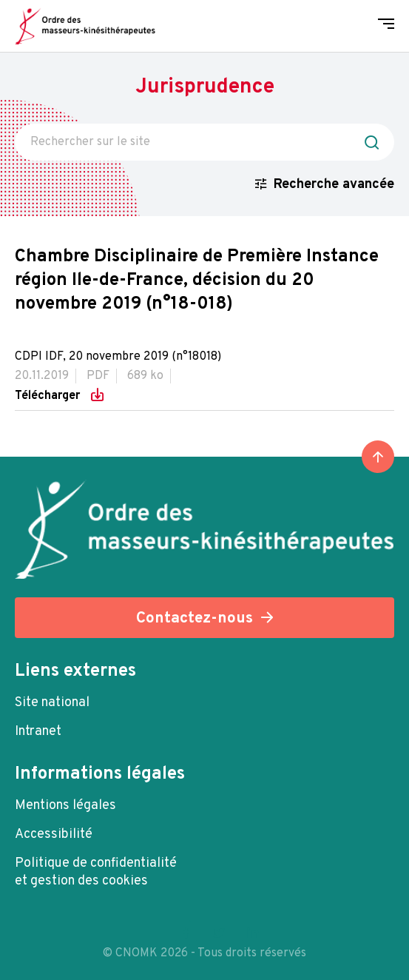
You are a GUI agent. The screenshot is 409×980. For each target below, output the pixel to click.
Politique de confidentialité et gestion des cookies (96, 872)
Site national (52, 703)
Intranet (38, 732)
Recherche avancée (334, 185)
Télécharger (49, 395)
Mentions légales (65, 806)
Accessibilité (54, 835)
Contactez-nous (195, 618)
